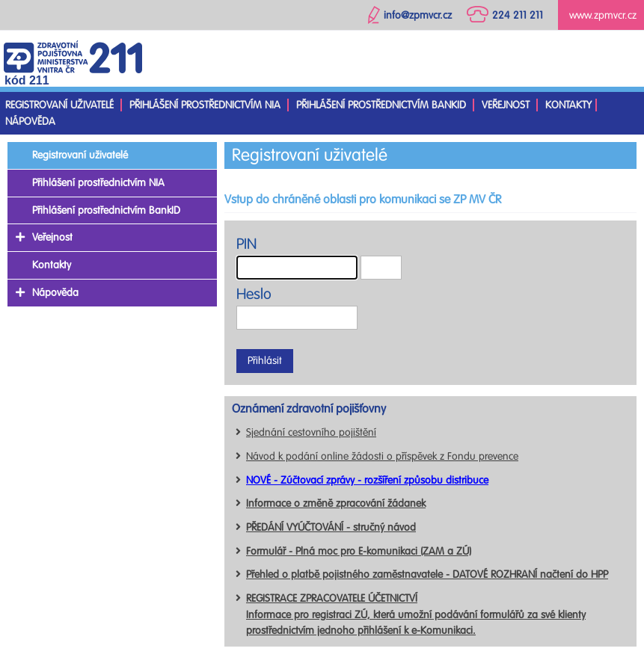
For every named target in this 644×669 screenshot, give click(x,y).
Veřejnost (506, 105)
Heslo (254, 294)
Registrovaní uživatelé (59, 105)
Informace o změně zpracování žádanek (336, 503)
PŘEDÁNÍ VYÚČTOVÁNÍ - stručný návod (331, 527)
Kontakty (568, 105)
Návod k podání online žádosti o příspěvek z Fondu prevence (382, 456)
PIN (246, 244)
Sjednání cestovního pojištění (311, 432)
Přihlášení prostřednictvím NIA (205, 105)
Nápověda (30, 121)
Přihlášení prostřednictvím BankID (381, 105)
